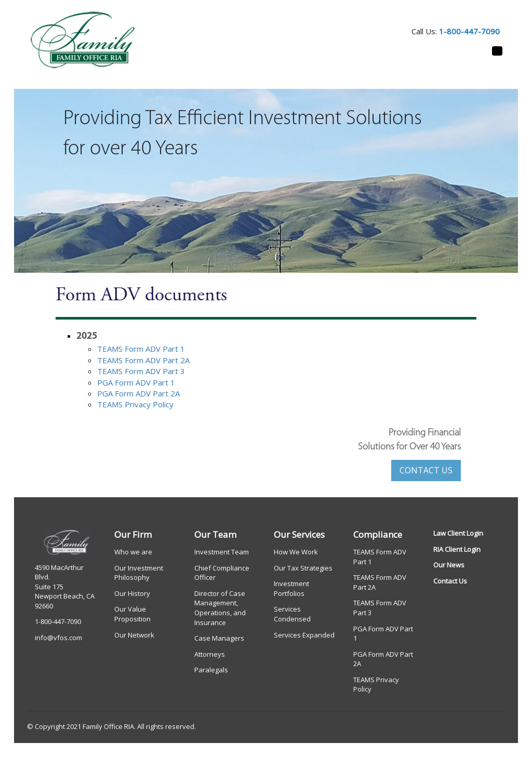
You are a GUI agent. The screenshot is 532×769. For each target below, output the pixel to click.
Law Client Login (458, 533)
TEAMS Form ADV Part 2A (143, 360)
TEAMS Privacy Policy (135, 404)
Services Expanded (304, 635)
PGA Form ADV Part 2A (138, 393)
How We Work (296, 552)
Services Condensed (292, 614)
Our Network (134, 635)
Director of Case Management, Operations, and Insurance (220, 608)
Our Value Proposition (132, 614)
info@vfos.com (58, 638)
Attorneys (210, 654)
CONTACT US (426, 470)
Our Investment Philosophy (139, 573)
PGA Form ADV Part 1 (136, 382)
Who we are (133, 552)
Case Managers (219, 638)
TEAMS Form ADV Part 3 (141, 371)
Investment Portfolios (291, 588)
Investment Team (222, 552)
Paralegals (211, 670)
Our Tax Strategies (303, 568)
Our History (132, 593)
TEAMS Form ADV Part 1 (141, 349)
